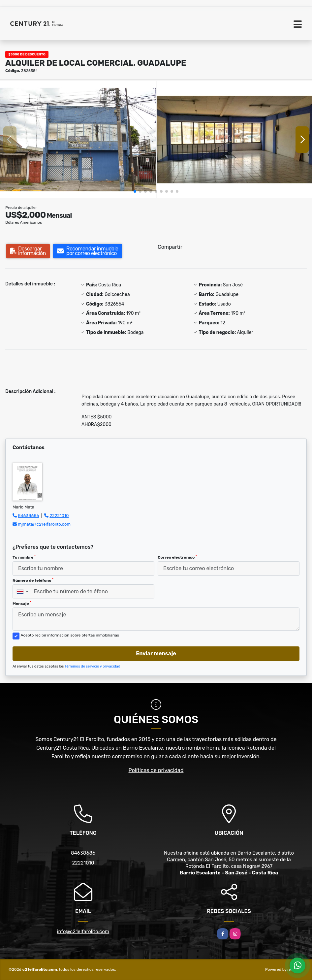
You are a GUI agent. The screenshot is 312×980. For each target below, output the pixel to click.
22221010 (59, 516)
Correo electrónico (177, 557)
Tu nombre (24, 557)
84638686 (28, 516)
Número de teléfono (33, 580)
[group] (78, 140)
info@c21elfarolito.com (83, 931)
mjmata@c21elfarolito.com (44, 524)
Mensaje (22, 603)
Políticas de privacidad (156, 770)
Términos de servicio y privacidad (93, 666)
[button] (135, 191)
